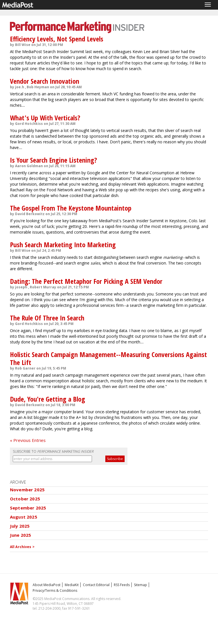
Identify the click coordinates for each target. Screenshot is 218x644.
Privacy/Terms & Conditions (55, 590)
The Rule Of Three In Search (47, 318)
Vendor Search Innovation (45, 81)
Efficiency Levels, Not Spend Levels (57, 39)
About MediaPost (47, 585)
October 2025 (25, 499)
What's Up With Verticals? (45, 118)
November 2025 (27, 490)
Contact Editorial (96, 585)
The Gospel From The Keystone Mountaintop (71, 208)
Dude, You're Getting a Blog (48, 399)
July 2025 (20, 526)
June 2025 (20, 535)
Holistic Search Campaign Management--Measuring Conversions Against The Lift (108, 358)
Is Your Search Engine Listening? (54, 160)
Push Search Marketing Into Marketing (63, 245)
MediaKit (72, 585)
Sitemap (141, 585)
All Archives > (22, 547)
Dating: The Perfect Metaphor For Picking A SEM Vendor (86, 281)
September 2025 (28, 508)
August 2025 (24, 517)
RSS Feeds (122, 585)
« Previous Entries (28, 440)
